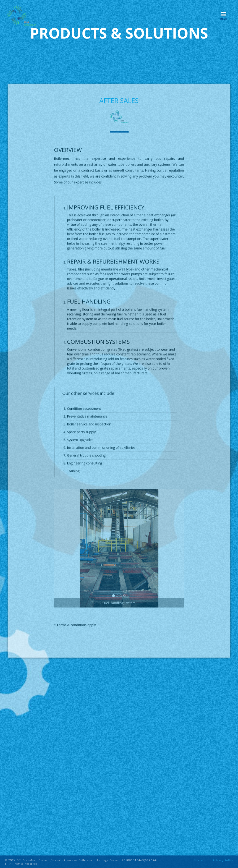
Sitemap (200, 860)
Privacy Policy (223, 860)
